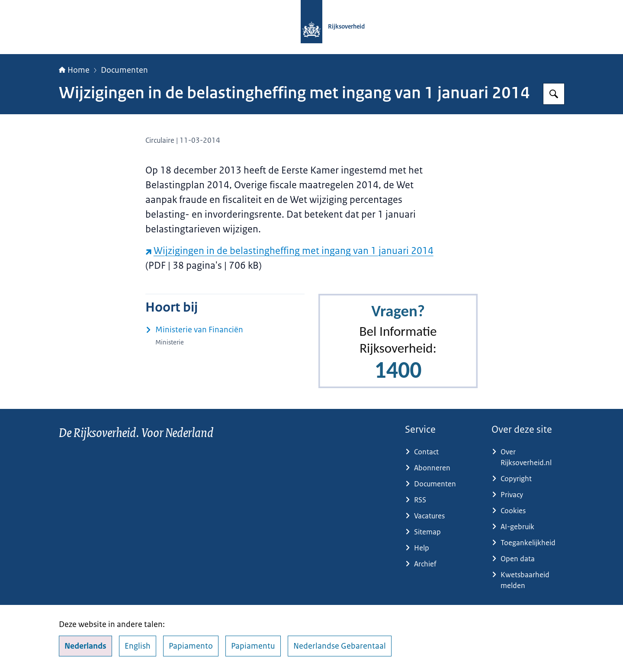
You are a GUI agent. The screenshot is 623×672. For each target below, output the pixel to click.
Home (74, 70)
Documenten (124, 70)
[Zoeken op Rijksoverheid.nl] (554, 94)
